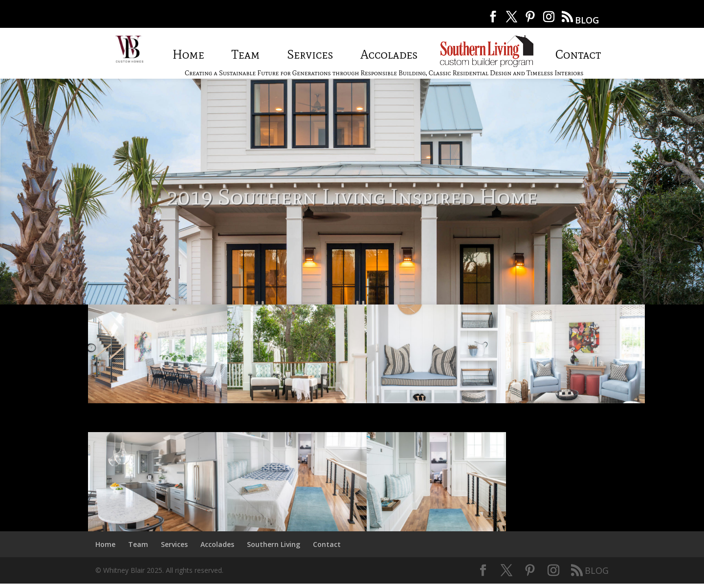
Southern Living (486, 51)
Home (188, 54)
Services (310, 54)
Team (246, 54)
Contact (578, 54)
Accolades (389, 54)
